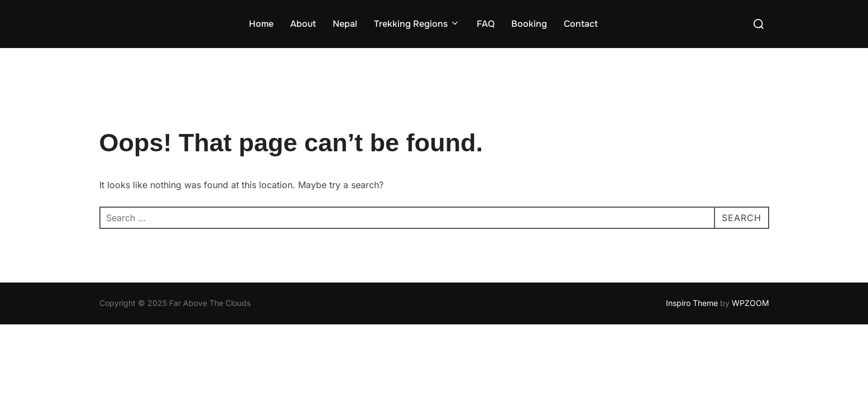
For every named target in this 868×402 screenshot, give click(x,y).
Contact (581, 24)
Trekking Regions (417, 24)
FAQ (486, 24)
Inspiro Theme (692, 303)
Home (261, 24)
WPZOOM (750, 303)
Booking (529, 24)
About (303, 24)
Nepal (345, 24)
